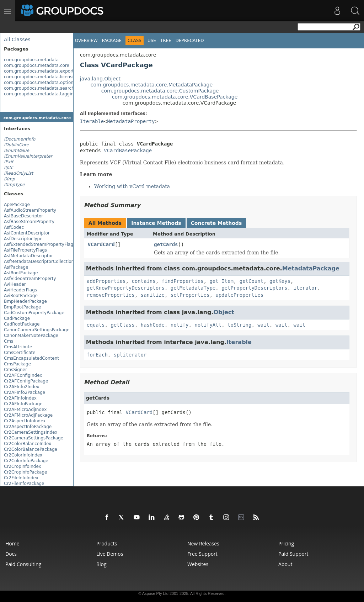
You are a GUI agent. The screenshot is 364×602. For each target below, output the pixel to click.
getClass (122, 325)
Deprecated (190, 41)
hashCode (153, 325)
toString (239, 325)
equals (96, 325)
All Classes (17, 39)
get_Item (221, 281)
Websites (198, 564)
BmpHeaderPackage (25, 301)
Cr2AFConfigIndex (23, 375)
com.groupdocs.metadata (31, 60)
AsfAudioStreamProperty (30, 210)
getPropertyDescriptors (254, 288)
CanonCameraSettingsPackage (37, 330)
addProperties (106, 281)
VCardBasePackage (128, 150)
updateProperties (239, 295)
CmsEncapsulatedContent (31, 358)
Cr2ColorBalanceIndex (28, 444)
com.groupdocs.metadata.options (40, 83)
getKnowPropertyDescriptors (126, 288)
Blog (101, 564)
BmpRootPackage (22, 307)
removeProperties (111, 295)
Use (152, 41)
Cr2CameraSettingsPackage (34, 438)
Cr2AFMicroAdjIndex (25, 410)
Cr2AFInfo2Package (25, 392)
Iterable (92, 121)
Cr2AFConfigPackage (26, 381)
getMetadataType (193, 288)
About (285, 564)
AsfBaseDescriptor (23, 216)
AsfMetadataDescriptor (28, 256)
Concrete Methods (216, 223)
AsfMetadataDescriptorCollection (39, 262)
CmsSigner (15, 370)
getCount (251, 281)
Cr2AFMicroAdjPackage (28, 415)
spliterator (130, 355)
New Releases (203, 543)
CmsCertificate (20, 353)
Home (12, 543)
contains (143, 281)
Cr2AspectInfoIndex (25, 421)
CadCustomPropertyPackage (34, 313)
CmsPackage (17, 364)
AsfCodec (14, 227)
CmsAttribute (18, 347)
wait (263, 325)
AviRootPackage (21, 296)
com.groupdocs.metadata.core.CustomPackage (160, 91)
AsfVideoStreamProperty (30, 279)
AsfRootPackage (21, 273)
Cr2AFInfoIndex (20, 398)
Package (112, 41)
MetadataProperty (131, 121)
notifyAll (208, 325)
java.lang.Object (100, 79)
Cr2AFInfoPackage (23, 404)
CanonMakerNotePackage (31, 336)
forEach (97, 355)
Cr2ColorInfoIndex (23, 455)
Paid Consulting (23, 564)
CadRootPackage (22, 324)
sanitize (153, 295)
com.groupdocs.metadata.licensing (41, 77)
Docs (11, 554)
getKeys (280, 281)
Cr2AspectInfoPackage (28, 427)
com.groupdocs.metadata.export (39, 71)
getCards (166, 244)
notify (180, 325)
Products (107, 543)
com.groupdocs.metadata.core (37, 65)
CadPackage (17, 318)
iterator (305, 288)
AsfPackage (16, 267)
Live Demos (110, 554)
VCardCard (101, 244)
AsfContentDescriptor (27, 233)
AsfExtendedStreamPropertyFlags (40, 244)
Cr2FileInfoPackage (24, 484)
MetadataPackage (311, 268)
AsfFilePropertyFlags (25, 250)
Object (224, 312)
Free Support (202, 554)
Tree (166, 41)
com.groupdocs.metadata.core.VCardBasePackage (175, 97)
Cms (9, 341)
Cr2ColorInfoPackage (26, 461)
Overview (86, 41)
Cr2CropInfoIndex (23, 466)
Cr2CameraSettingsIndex (31, 432)
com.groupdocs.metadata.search (39, 88)
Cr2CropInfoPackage (25, 472)
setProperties (190, 295)
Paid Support (293, 554)
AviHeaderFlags (20, 290)
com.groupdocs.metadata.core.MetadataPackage (152, 85)
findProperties (183, 281)
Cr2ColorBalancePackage (31, 449)
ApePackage (17, 205)
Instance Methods (156, 223)
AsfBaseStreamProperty (29, 222)
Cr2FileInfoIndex (21, 478)
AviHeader (15, 284)
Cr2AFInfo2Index (22, 387)
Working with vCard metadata (132, 186)
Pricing (286, 543)
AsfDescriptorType (23, 239)
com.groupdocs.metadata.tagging (40, 94)
